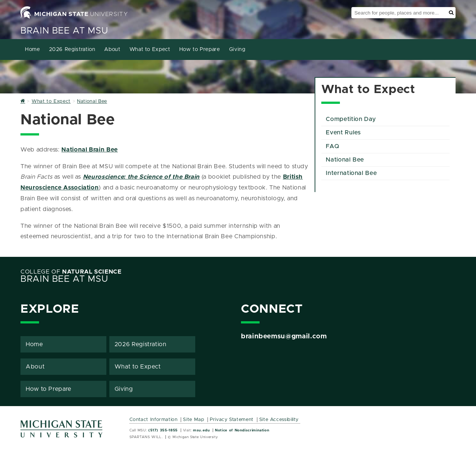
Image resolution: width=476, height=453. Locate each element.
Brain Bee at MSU (64, 31)
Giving (237, 50)
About (112, 50)
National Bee (345, 160)
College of (71, 272)
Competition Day (351, 119)
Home (33, 50)
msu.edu (201, 430)
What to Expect (150, 50)
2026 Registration (72, 50)
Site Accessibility (279, 420)
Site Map (194, 420)
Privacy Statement (232, 420)
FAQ (332, 146)
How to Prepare (200, 50)
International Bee (351, 173)
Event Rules (343, 133)
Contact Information (154, 420)
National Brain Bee (90, 150)
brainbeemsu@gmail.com (284, 336)
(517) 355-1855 (163, 430)
